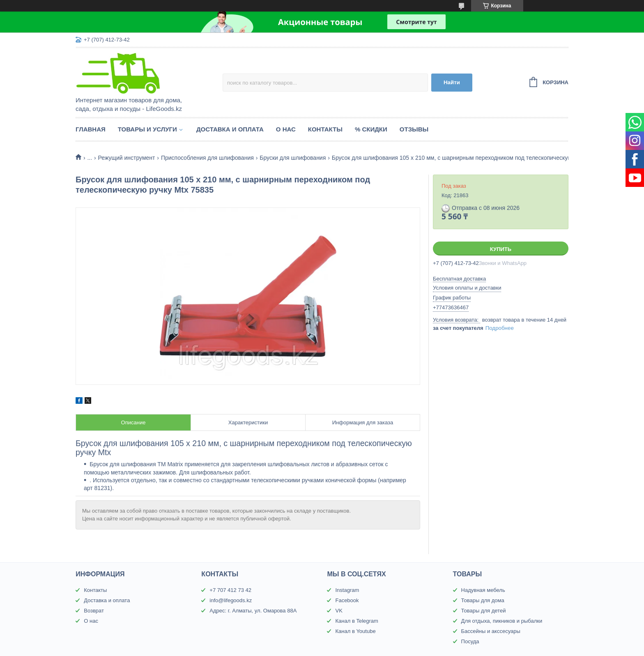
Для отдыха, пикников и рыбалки (502, 621)
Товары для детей (484, 611)
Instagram (347, 590)
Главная (91, 129)
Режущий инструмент (127, 158)
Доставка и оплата (230, 129)
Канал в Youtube (355, 631)
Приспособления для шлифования (207, 158)
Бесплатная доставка (459, 279)
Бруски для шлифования (293, 158)
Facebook (347, 600)
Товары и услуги (147, 129)
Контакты (325, 129)
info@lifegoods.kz (231, 600)
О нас (286, 129)
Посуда (470, 641)
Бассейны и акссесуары (491, 631)
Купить (501, 249)
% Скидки (371, 129)
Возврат (94, 611)
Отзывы (414, 129)
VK (339, 611)
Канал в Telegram (356, 621)
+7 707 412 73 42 (230, 590)
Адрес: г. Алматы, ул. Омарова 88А (253, 611)
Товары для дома (483, 600)
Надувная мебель (483, 590)
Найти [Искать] (452, 82)
